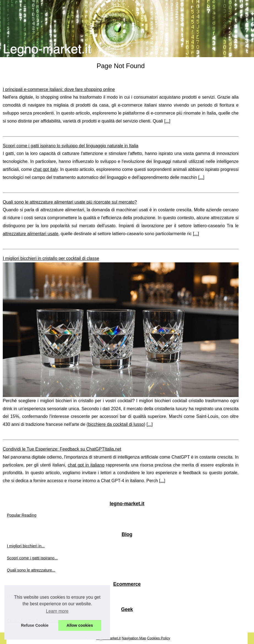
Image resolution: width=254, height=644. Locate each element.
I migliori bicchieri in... (26, 546)
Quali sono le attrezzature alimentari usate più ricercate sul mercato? (70, 202)
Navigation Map (134, 638)
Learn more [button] (57, 611)
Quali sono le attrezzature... (31, 570)
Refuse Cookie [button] (35, 625)
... (167, 121)
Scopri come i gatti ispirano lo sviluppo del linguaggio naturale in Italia (71, 146)
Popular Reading (22, 515)
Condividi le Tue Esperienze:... (34, 621)
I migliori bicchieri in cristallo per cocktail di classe (51, 258)
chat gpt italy (46, 169)
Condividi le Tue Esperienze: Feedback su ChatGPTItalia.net (62, 449)
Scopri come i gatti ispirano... (32, 558)
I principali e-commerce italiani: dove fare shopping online (59, 89)
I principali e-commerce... (29, 595)
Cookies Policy (159, 638)
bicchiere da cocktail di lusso (116, 424)
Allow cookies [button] (80, 625)
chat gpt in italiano (86, 465)
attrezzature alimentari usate (31, 234)
